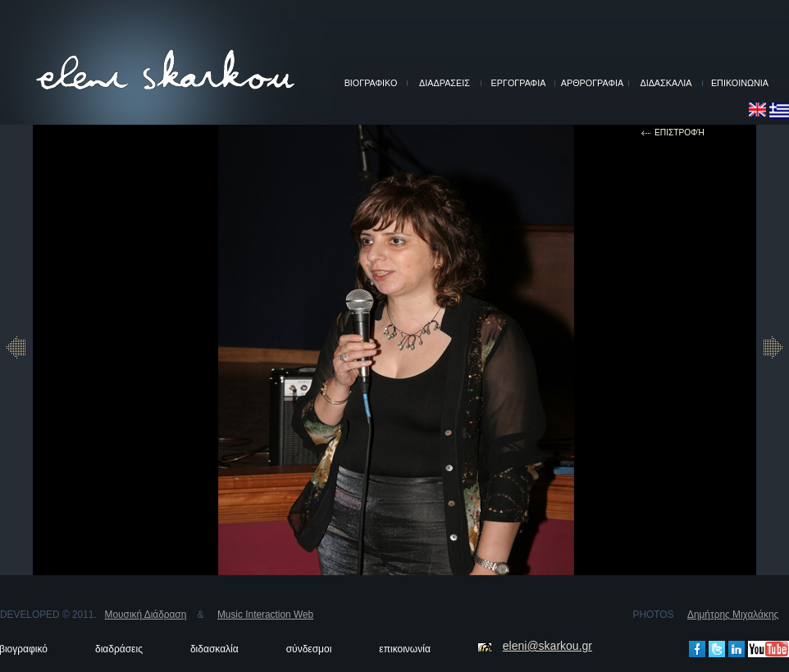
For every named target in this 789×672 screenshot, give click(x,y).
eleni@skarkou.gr (547, 646)
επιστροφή (680, 133)
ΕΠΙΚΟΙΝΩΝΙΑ (740, 83)
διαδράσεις (119, 649)
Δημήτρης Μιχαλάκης (733, 615)
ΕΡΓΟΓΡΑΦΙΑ (519, 83)
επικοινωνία (404, 649)
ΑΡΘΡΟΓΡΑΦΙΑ (592, 83)
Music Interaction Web (265, 615)
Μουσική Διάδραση (146, 615)
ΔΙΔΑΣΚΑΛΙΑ (666, 83)
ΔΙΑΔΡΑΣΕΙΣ (445, 83)
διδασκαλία (214, 649)
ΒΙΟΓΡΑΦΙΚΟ (371, 83)
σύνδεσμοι (309, 649)
